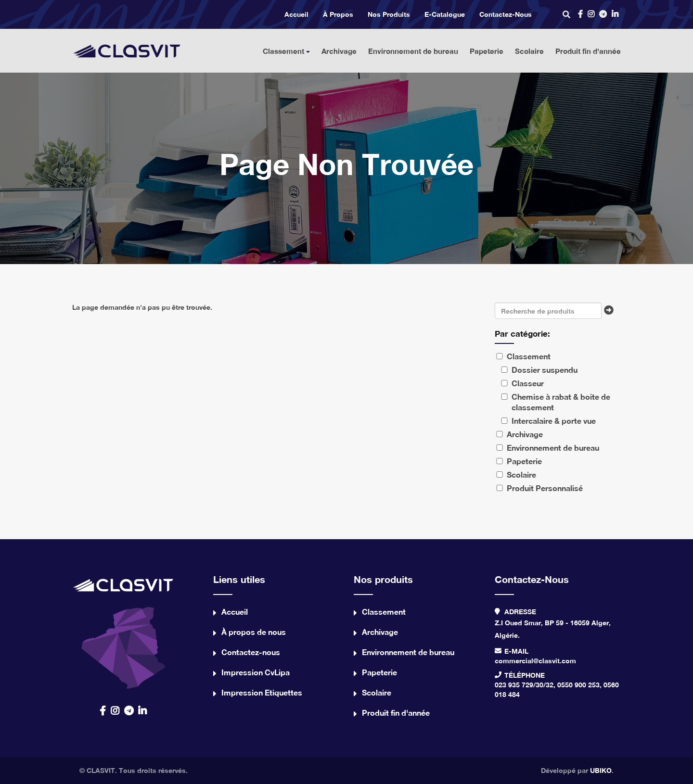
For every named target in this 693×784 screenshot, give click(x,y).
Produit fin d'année (588, 51)
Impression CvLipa (256, 672)
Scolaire (529, 51)
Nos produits (389, 14)
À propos (338, 14)
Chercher (611, 313)
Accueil (296, 14)
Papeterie (487, 51)
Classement (286, 51)
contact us (123, 631)
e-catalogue (445, 14)
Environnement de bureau (413, 51)
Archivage (339, 51)
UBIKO (601, 770)
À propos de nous (254, 632)
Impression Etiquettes (262, 692)
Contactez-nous (506, 14)
